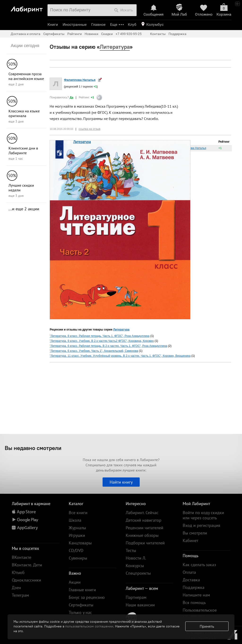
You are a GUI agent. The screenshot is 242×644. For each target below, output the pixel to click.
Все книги (78, 513)
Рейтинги (75, 34)
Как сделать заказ (199, 565)
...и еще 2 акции (24, 209)
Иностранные (75, 24)
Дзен (16, 588)
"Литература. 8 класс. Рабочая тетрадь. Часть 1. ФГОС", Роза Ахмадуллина (99, 336)
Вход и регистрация (201, 525)
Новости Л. (136, 558)
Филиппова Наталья (80, 80)
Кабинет (190, 540)
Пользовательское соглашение (200, 613)
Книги (53, 24)
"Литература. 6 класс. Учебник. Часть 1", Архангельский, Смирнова (94, 351)
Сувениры (78, 558)
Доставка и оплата (26, 34)
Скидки (107, 34)
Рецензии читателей (145, 528)
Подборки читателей (145, 543)
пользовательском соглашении (89, 626)
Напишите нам (196, 595)
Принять (207, 626)
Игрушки (77, 535)
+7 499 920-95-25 (129, 34)
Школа (75, 520)
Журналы (77, 528)
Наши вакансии (140, 605)
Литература (82, 142)
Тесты (131, 550)
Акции (75, 582)
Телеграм (20, 595)
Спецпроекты (138, 573)
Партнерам (136, 597)
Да (71, 97)
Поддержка (177, 34)
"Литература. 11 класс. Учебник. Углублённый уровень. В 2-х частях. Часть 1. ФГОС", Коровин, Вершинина (120, 356)
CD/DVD (76, 550)
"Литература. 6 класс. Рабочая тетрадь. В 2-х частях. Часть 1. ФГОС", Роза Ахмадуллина (108, 346)
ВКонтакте (22, 557)
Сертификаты (54, 34)
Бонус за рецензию (87, 597)
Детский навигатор (144, 520)
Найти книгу (121, 482)
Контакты (158, 34)
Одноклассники (26, 580)
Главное (98, 24)
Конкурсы (135, 566)
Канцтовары (80, 543)
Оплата (189, 572)
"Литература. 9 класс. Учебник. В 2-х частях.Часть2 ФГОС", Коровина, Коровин (102, 341)
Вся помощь (194, 602)
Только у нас (80, 612)
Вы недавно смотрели (33, 448)
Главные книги (82, 590)
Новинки (91, 34)
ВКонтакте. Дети (27, 565)
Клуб (132, 24)
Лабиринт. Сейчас (142, 513)
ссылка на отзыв (90, 129)
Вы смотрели (195, 533)
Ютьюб (18, 572)
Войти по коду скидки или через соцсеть (203, 515)
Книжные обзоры (142, 535)
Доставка (191, 580)
